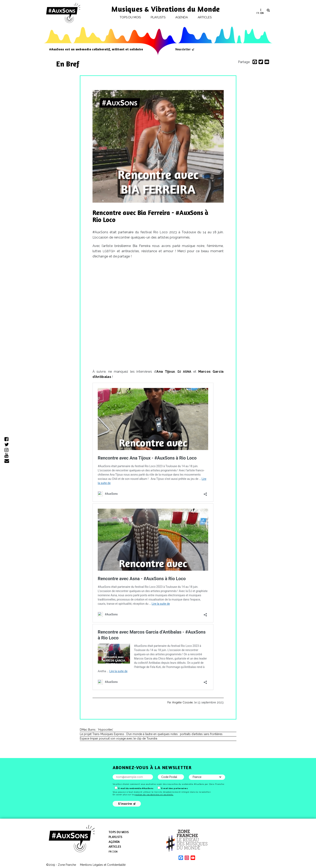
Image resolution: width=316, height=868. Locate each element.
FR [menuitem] (258, 13)
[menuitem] (258, 13)
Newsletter (183, 49)
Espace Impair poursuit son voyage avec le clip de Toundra (118, 738)
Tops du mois (130, 17)
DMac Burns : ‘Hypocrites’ (96, 730)
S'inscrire (127, 804)
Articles (205, 17)
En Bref (69, 64)
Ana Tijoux (166, 372)
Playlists (158, 17)
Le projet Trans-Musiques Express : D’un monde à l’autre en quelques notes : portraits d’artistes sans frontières (151, 734)
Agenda (182, 17)
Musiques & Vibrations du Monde (166, 9)
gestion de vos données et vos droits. (154, 795)
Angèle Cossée (182, 702)
